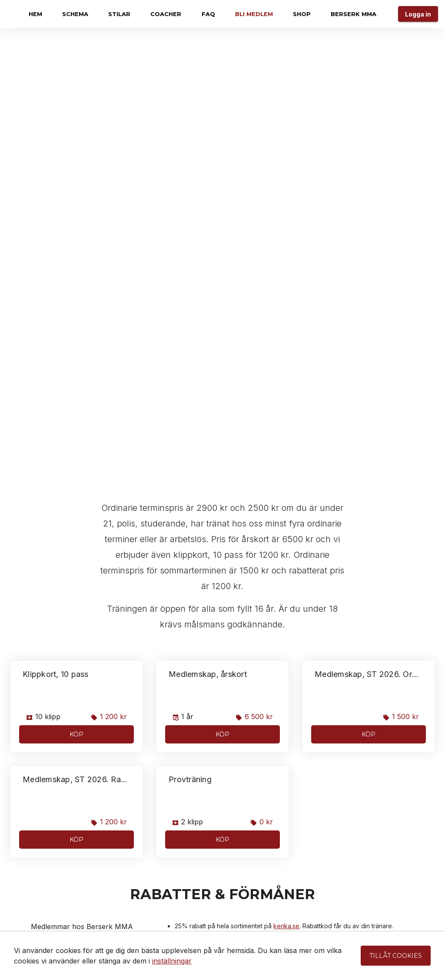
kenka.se (286, 926)
